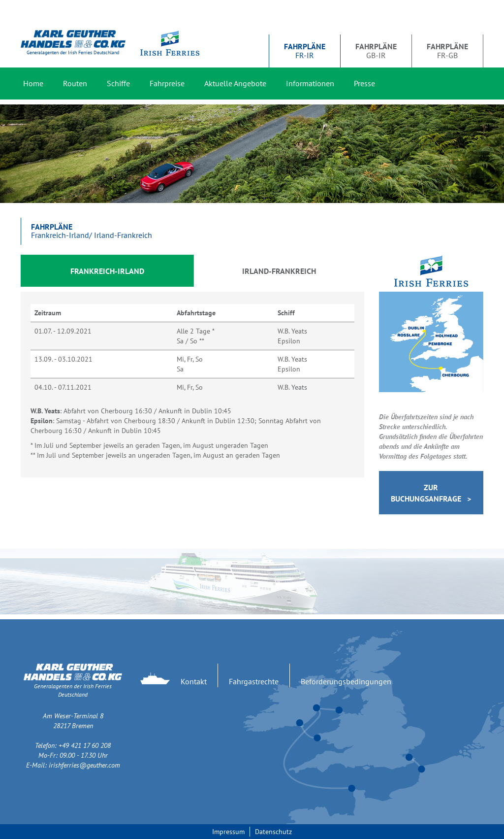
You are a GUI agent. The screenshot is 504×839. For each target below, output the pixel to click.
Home (33, 83)
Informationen (310, 83)
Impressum (228, 832)
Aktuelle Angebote (235, 83)
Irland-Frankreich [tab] (279, 271)
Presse (364, 83)
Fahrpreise (167, 83)
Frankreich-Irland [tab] (107, 271)
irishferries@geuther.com (84, 765)
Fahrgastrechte (254, 681)
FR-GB (447, 51)
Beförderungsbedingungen (346, 681)
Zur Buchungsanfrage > (431, 493)
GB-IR (376, 51)
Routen (75, 83)
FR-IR (305, 51)
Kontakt (194, 681)
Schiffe (118, 83)
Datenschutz (273, 832)
